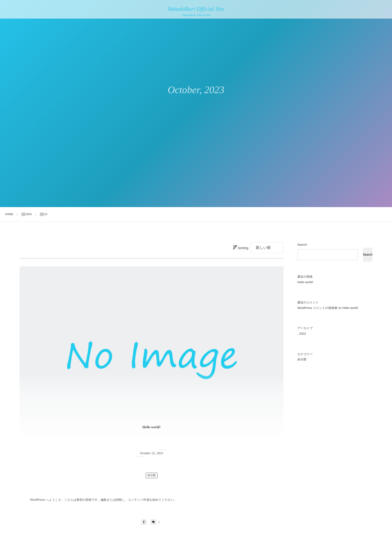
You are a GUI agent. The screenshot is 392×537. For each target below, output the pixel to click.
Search (302, 245)
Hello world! (151, 427)
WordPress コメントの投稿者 (317, 308)
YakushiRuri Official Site (195, 9)
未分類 (152, 475)
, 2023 (302, 334)
